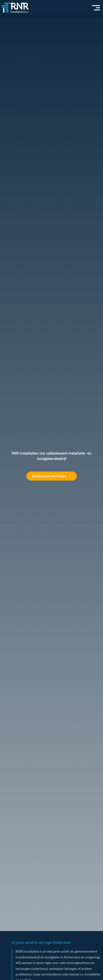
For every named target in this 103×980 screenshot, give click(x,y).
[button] (96, 8)
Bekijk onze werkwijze (52, 476)
